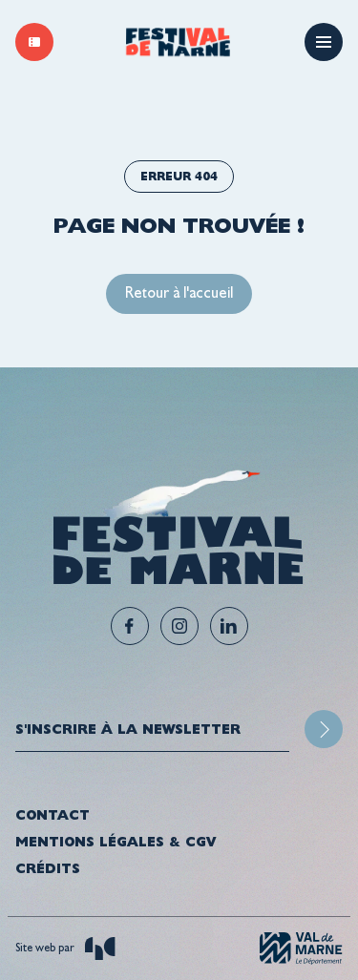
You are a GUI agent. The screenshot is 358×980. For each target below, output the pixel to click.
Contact (53, 815)
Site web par (65, 949)
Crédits (48, 868)
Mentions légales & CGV (116, 842)
